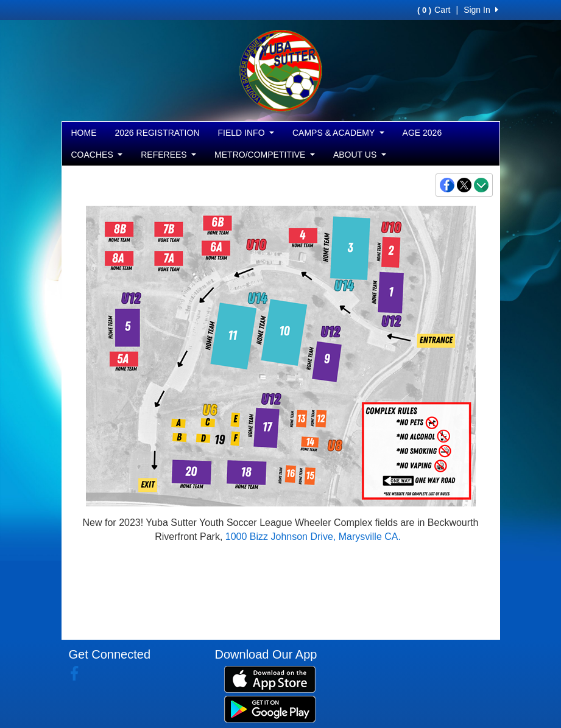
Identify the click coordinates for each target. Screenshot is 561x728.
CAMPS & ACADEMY (338, 133)
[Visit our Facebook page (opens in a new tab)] (79, 674)
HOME (84, 133)
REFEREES (168, 155)
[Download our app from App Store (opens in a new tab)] (270, 678)
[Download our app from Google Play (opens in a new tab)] (270, 708)
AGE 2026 (422, 133)
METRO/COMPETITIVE (265, 155)
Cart (434, 10)
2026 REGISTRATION (157, 133)
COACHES (97, 155)
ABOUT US (360, 155)
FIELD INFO (246, 133)
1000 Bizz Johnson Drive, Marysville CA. (313, 537)
